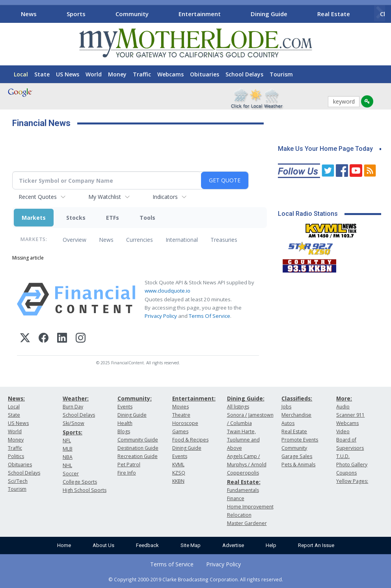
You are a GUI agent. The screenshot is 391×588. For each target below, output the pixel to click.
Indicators (165, 197)
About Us (103, 545)
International (182, 240)
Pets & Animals (298, 465)
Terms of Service (172, 564)
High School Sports (85, 490)
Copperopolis (243, 473)
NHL (67, 465)
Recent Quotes (38, 197)
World (94, 74)
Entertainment (200, 14)
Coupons (346, 473)
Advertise (233, 545)
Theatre (181, 415)
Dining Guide (269, 14)
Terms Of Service (209, 316)
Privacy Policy (161, 316)
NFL (67, 441)
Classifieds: (297, 398)
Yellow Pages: (352, 481)
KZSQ (179, 473)
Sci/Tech (18, 481)
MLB (68, 449)
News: (16, 398)
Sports (76, 14)
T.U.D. (343, 456)
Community (132, 14)
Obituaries (205, 74)
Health (125, 423)
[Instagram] (81, 339)
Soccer (71, 474)
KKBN (178, 481)
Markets (34, 218)
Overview (74, 240)
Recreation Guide (138, 456)
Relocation (239, 515)
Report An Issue (316, 545)
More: (344, 398)
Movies (181, 407)
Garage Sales (297, 456)
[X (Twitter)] (25, 339)
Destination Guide (138, 448)
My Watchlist (105, 197)
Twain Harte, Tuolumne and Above (243, 440)
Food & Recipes (190, 440)
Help (271, 545)
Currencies (140, 240)
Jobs (286, 407)
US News (68, 74)
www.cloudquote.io (168, 291)
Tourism (281, 74)
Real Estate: (244, 482)
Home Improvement (250, 507)
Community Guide (138, 440)
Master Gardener (247, 523)
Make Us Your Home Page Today (325, 149)
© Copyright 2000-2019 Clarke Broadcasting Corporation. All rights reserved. (196, 579)
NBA (68, 457)
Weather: (76, 398)
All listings (238, 407)
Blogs (124, 431)
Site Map (191, 545)
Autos (288, 423)
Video (343, 431)
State (42, 74)
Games (180, 431)
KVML (178, 465)
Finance (236, 498)
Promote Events (300, 440)
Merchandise (296, 415)
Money (117, 74)
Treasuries (224, 240)
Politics (16, 456)
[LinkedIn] (62, 339)
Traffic (142, 74)
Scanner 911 (350, 415)
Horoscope (185, 423)
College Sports (80, 482)
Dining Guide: (246, 398)
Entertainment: (194, 398)
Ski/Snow (74, 423)
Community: (135, 398)
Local (21, 74)
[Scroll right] (380, 13)
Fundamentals (243, 490)
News (29, 14)
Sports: (73, 432)
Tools (147, 218)
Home (64, 545)
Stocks (76, 218)
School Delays (244, 74)
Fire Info (127, 473)
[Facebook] (44, 339)
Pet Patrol (129, 465)
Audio (343, 407)
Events (125, 407)
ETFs (113, 218)
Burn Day (73, 407)
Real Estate (334, 14)
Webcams (170, 74)
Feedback (147, 545)
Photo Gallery (352, 465)
